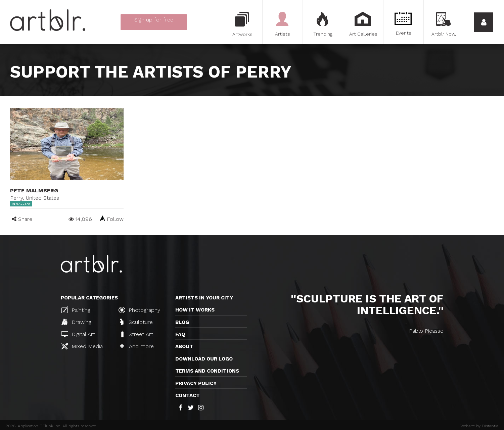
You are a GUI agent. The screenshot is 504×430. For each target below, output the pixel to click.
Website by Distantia (479, 426)
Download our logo (204, 359)
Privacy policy (196, 383)
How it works (195, 310)
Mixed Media (82, 346)
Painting (76, 310)
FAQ (180, 334)
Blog (182, 322)
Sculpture (136, 322)
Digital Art (78, 334)
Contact (188, 395)
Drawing (76, 322)
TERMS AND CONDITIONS (207, 371)
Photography (139, 310)
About (184, 346)
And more (137, 346)
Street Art (136, 334)
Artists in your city (204, 298)
